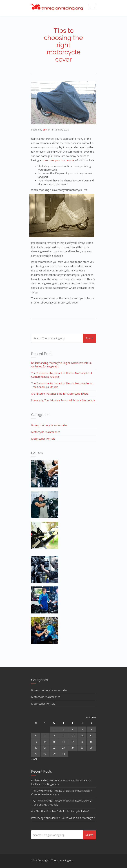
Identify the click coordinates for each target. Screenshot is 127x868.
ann (45, 130)
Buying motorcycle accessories (49, 425)
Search (90, 338)
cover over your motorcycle (58, 160)
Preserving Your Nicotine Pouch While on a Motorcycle (63, 400)
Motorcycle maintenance (46, 432)
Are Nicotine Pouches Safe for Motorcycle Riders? (60, 394)
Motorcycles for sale (43, 439)
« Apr (34, 759)
